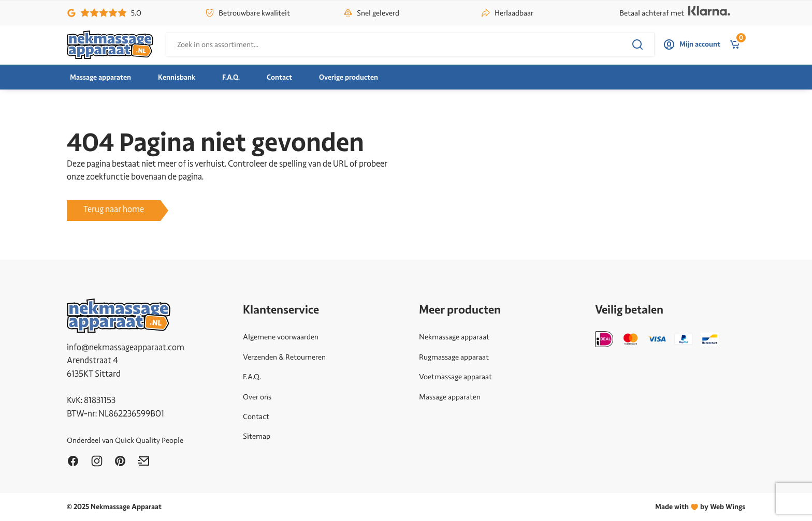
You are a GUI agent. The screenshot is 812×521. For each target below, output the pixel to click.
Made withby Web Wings (700, 507)
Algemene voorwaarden (281, 337)
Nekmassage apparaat (454, 337)
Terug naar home (114, 209)
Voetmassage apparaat (455, 377)
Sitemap (257, 436)
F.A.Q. (231, 77)
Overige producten (349, 77)
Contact (279, 77)
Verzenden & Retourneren (284, 357)
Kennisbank (177, 77)
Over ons (257, 397)
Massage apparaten (100, 77)
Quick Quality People (149, 440)
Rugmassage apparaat (454, 357)
